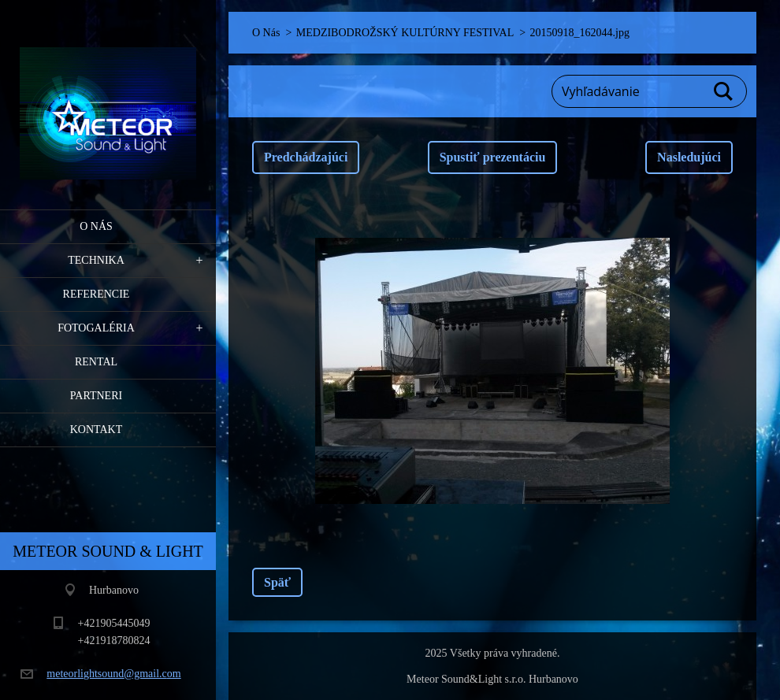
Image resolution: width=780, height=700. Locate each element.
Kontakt (97, 430)
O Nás (96, 226)
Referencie (97, 294)
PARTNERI (96, 396)
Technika (96, 260)
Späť (277, 582)
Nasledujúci (689, 157)
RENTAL (96, 362)
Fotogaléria (96, 328)
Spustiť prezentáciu (493, 157)
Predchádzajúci (306, 157)
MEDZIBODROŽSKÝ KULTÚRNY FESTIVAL (405, 33)
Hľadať (724, 91)
